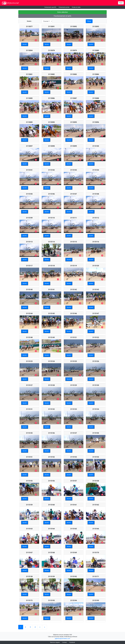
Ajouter (25, 44)
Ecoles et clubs (76, 7)
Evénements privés (64, 7)
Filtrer (89, 21)
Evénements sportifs (50, 7)
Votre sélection (62, 12)
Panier (121, 3)
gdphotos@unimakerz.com (62, 639)
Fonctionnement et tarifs (62, 16)
